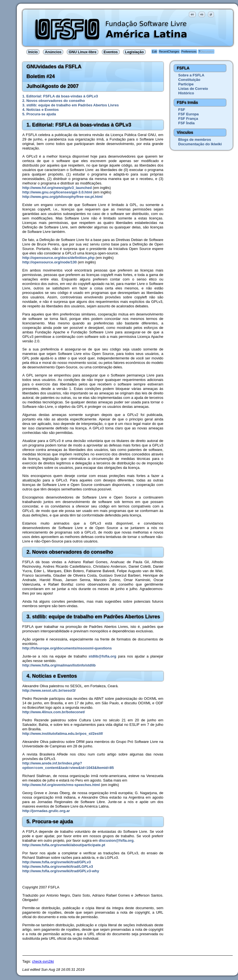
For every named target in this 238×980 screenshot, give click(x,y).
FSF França (188, 119)
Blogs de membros (195, 140)
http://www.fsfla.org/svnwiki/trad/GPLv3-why (61, 871)
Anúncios (53, 52)
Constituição (189, 80)
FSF (182, 110)
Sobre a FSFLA (191, 75)
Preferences (189, 52)
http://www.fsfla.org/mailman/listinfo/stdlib (59, 665)
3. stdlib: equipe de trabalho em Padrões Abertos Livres (71, 105)
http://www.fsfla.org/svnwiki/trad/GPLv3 (57, 862)
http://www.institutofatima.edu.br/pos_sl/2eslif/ (63, 734)
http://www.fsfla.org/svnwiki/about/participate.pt (64, 845)
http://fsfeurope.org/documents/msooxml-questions (67, 648)
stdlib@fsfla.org (102, 656)
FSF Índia (187, 123)
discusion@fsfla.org (116, 840)
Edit (154, 52)
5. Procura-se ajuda (39, 114)
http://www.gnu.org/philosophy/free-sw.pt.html (63, 197)
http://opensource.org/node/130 (50, 262)
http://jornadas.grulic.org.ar (46, 811)
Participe (186, 84)
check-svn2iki (43, 961)
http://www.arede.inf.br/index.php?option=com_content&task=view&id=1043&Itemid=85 (68, 765)
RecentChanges (169, 52)
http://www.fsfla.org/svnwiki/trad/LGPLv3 (58, 866)
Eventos (111, 52)
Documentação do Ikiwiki (200, 144)
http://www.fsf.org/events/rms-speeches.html (61, 785)
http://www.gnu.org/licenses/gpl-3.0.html (57, 192)
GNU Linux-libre (83, 52)
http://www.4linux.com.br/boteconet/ (54, 712)
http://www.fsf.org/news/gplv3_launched (57, 188)
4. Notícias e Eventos (41, 110)
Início (33, 52)
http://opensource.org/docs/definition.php (59, 258)
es (202, 14)
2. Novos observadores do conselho (54, 101)
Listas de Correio (193, 89)
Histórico (186, 93)
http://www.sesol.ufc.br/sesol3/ (49, 690)
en (192, 14)
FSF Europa (189, 114)
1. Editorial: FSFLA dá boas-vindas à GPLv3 (60, 96)
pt (211, 14)
